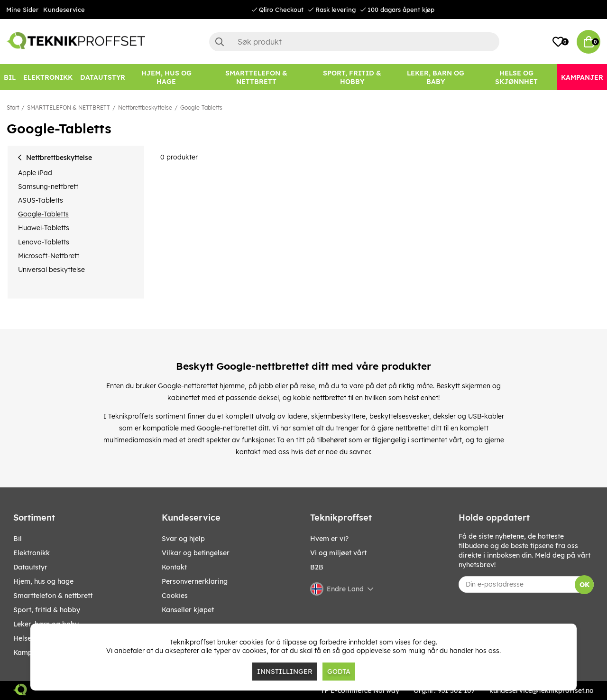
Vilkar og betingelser (196, 553)
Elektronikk (32, 553)
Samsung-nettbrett (48, 187)
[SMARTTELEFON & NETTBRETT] (256, 77)
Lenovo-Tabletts (44, 242)
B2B (317, 567)
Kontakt (174, 567)
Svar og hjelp (183, 539)
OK (584, 585)
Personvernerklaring (195, 581)
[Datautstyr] (103, 77)
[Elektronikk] (48, 77)
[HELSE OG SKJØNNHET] (517, 77)
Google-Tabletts (201, 107)
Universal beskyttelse (51, 270)
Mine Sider (22, 9)
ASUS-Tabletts (41, 200)
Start (13, 107)
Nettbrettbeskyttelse (145, 107)
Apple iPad (35, 173)
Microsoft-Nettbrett (49, 256)
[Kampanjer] (582, 77)
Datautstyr (30, 567)
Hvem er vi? (329, 539)
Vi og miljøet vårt (338, 553)
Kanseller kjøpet (188, 610)
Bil (18, 539)
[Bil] (10, 77)
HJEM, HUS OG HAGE (43, 581)
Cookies (175, 596)
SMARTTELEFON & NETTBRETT (69, 107)
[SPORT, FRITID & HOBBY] (352, 77)
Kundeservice (64, 9)
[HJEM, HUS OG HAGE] (166, 77)
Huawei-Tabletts (44, 228)
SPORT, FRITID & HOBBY (47, 610)
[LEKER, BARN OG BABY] (436, 77)
